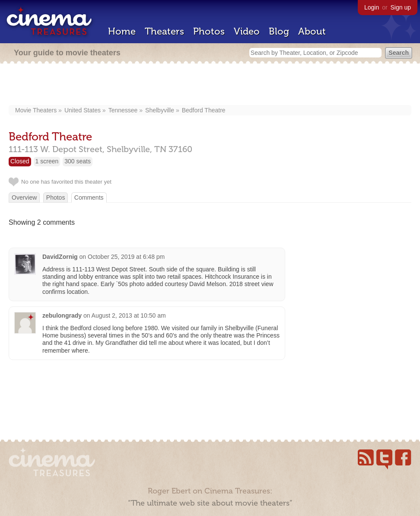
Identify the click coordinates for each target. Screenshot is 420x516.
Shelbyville (160, 110)
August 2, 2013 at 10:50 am (129, 315)
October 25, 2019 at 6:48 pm (126, 257)
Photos (209, 31)
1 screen (47, 161)
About (312, 31)
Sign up (401, 7)
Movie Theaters (36, 110)
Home (122, 31)
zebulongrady (62, 315)
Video (247, 31)
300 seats (78, 161)
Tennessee (123, 110)
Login (372, 7)
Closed (20, 161)
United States (83, 110)
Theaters (164, 31)
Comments (89, 197)
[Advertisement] (210, 85)
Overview (24, 197)
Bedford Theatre (204, 110)
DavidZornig (60, 257)
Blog (279, 31)
